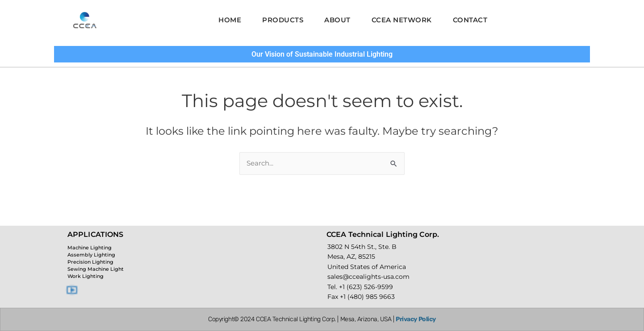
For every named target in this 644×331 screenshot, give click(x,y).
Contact (477, 20)
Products (279, 20)
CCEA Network (405, 20)
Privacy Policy (416, 319)
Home (223, 20)
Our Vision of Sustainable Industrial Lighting (322, 54)
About (337, 20)
